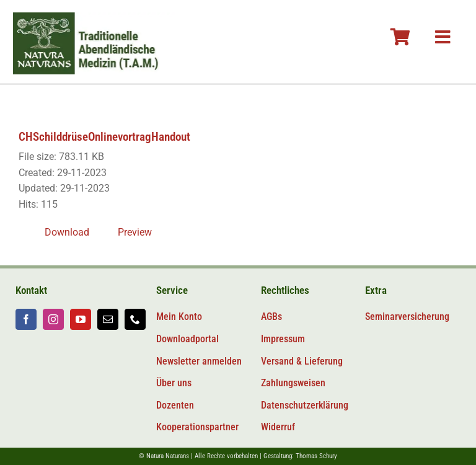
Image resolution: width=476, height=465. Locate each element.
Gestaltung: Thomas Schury (300, 456)
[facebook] (26, 319)
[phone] (135, 319)
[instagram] (53, 319)
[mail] (108, 319)
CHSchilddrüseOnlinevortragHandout (104, 137)
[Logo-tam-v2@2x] (95, 17)
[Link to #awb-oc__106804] (400, 37)
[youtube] (81, 319)
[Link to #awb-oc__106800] (443, 37)
